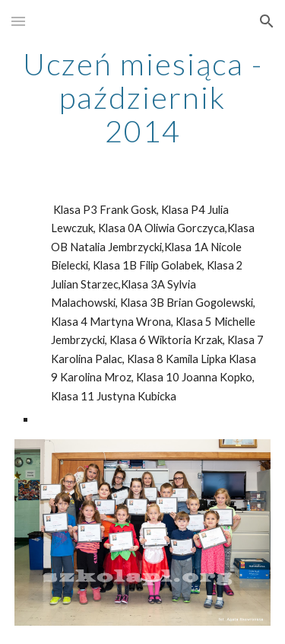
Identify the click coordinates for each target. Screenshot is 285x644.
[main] (143, 97)
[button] (18, 21)
